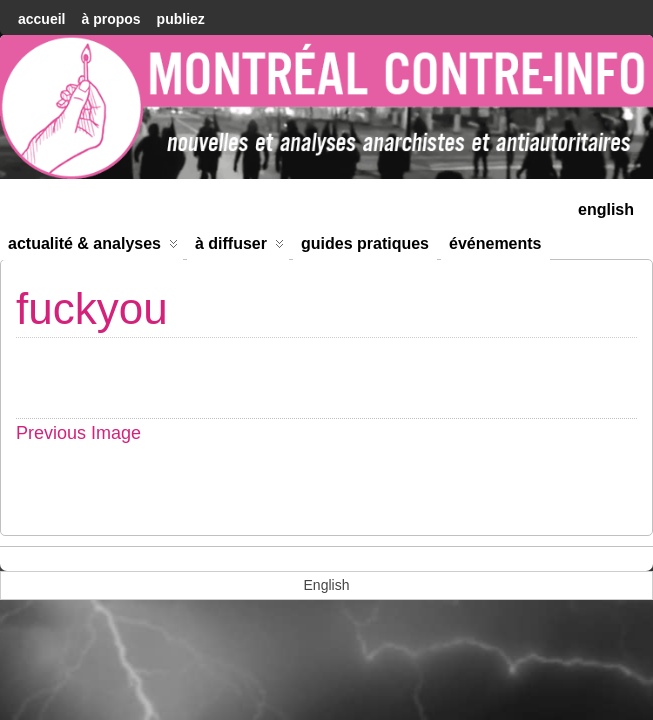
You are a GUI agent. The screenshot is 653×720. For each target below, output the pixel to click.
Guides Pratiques (365, 243)
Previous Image (78, 433)
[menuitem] (606, 207)
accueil (41, 19)
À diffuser (239, 247)
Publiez (181, 19)
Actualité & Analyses (93, 247)
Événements (495, 243)
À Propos (110, 19)
